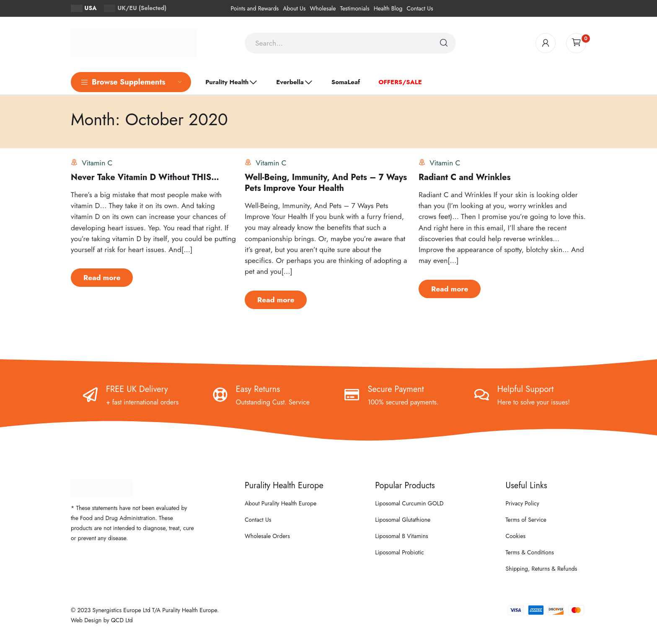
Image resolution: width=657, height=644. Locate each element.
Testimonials (355, 8)
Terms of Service (526, 520)
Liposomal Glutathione (403, 520)
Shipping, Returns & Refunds (542, 569)
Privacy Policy (522, 503)
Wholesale (323, 8)
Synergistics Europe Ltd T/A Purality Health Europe (155, 610)
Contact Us (420, 8)
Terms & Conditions (530, 552)
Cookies (516, 536)
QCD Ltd (122, 620)
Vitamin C (97, 163)
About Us (294, 8)
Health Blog (388, 8)
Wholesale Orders (267, 536)
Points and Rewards (255, 8)
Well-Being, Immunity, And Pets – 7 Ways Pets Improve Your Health (326, 183)
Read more (102, 278)
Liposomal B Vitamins (401, 536)
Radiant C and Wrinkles (465, 177)
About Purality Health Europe (281, 503)
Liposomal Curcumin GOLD (409, 503)
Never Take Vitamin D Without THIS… (145, 177)
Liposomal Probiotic (400, 552)
